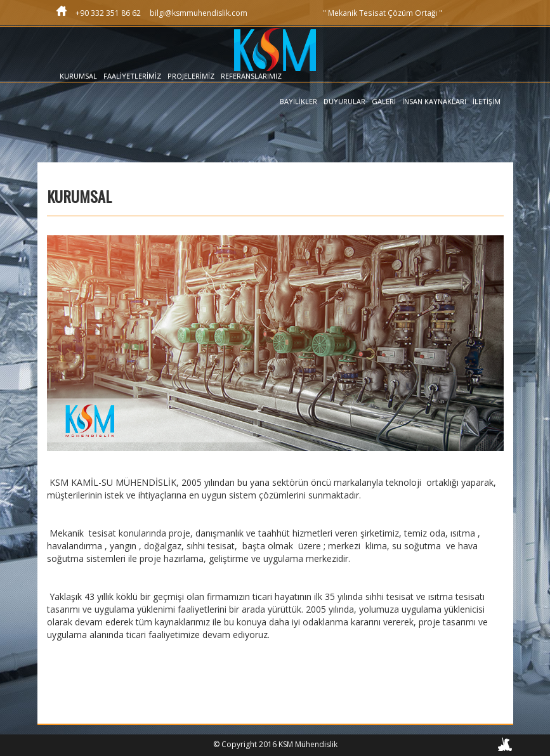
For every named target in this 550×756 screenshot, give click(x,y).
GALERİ (384, 101)
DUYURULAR (344, 101)
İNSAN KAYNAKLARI (434, 101)
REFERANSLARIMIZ (251, 76)
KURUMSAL (78, 76)
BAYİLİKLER (298, 101)
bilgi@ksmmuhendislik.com (199, 13)
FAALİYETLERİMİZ (132, 76)
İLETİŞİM (487, 101)
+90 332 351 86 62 (108, 13)
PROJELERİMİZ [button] (191, 76)
